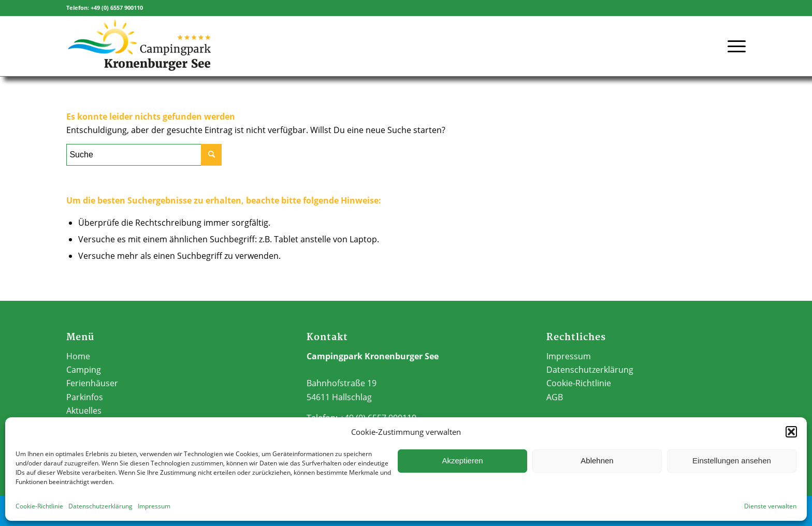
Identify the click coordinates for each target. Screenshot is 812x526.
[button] (791, 432)
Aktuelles (84, 411)
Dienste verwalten (770, 506)
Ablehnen (597, 461)
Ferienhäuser (92, 383)
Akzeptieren (462, 461)
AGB (555, 397)
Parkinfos (85, 397)
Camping (84, 370)
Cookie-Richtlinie (39, 506)
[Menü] (733, 39)
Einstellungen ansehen (732, 461)
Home (78, 356)
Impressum (154, 506)
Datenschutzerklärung (100, 506)
